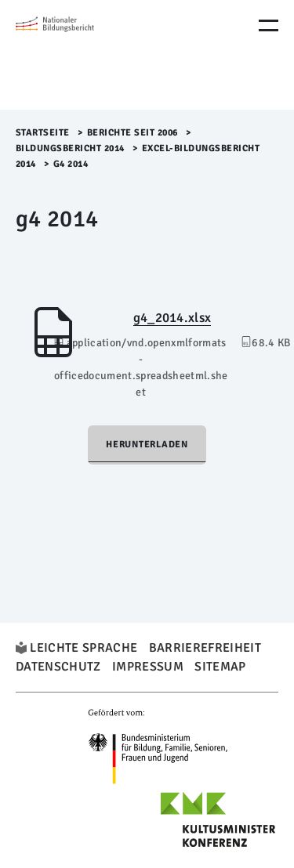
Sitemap (220, 667)
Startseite (43, 133)
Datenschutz (58, 667)
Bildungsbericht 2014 (70, 148)
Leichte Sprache (83, 648)
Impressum (148, 667)
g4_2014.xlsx (172, 318)
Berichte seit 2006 (132, 133)
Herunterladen (147, 445)
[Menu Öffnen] (269, 25)
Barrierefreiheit (205, 648)
